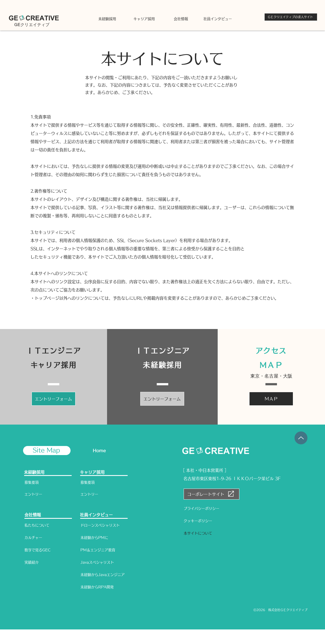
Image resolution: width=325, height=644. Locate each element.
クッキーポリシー (198, 521)
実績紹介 (32, 562)
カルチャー (33, 538)
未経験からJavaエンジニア (103, 575)
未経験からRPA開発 (97, 587)
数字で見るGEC (37, 550)
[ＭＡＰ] (271, 399)
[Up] (301, 438)
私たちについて (37, 525)
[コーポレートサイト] (211, 494)
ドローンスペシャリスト (100, 525)
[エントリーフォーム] (54, 399)
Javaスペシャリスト (97, 562)
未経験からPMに (94, 538)
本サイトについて (198, 533)
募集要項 (32, 482)
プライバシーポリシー (201, 508)
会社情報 (33, 515)
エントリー (33, 494)
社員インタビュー (96, 515)
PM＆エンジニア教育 (98, 550)
